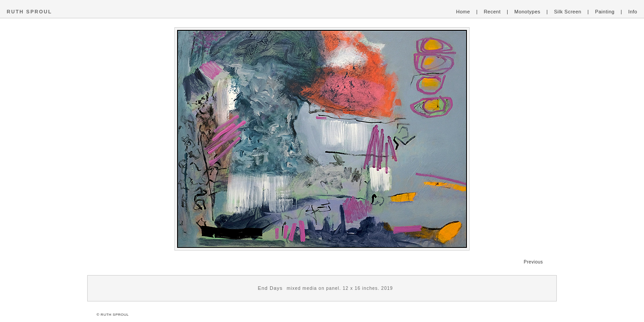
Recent (492, 12)
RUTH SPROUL (29, 12)
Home (463, 12)
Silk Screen (568, 12)
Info (633, 12)
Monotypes (527, 12)
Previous (533, 262)
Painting (605, 12)
